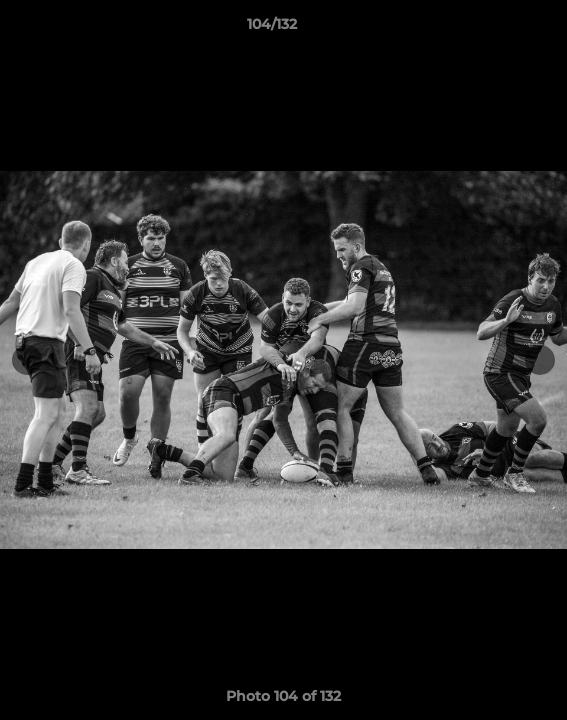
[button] (495, 29)
